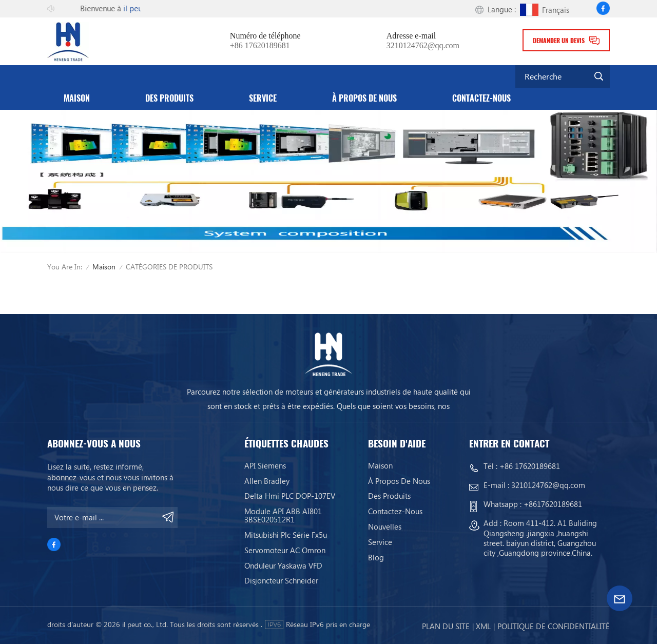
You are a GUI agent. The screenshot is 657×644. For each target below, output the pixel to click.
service (263, 98)
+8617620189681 (553, 504)
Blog (376, 557)
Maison (77, 98)
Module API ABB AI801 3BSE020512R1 (283, 515)
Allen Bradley (267, 481)
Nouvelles (385, 526)
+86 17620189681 (260, 46)
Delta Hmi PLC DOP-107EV (290, 496)
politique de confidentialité (554, 626)
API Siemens (265, 465)
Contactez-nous (481, 98)
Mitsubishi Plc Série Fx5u (286, 535)
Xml (483, 626)
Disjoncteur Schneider (281, 580)
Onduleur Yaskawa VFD (283, 565)
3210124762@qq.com (423, 46)
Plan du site (446, 626)
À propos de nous (364, 98)
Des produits (169, 98)
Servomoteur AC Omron (285, 550)
